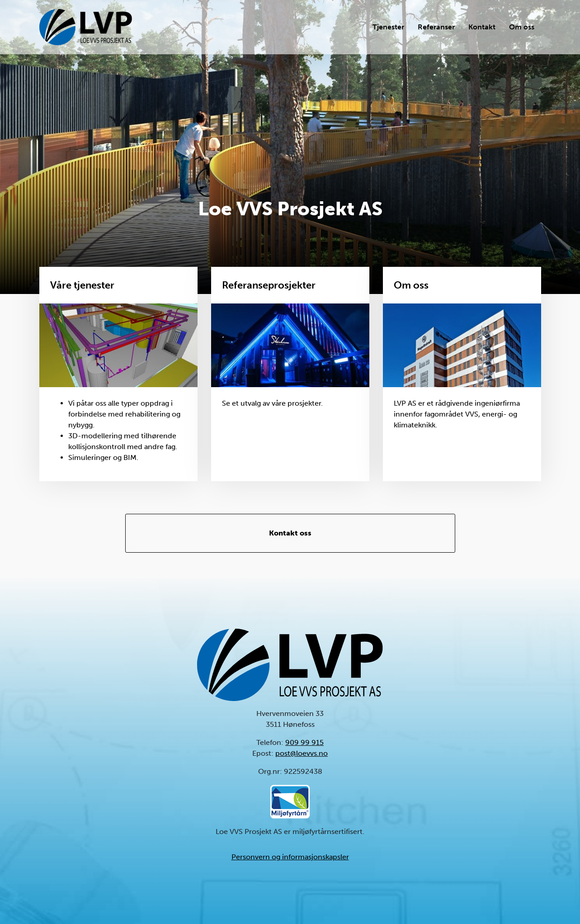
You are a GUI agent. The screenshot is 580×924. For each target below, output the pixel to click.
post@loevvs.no (302, 753)
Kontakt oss (290, 533)
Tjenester (388, 27)
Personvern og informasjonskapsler (290, 857)
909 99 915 (304, 742)
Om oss (522, 27)
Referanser (436, 27)
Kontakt (482, 27)
